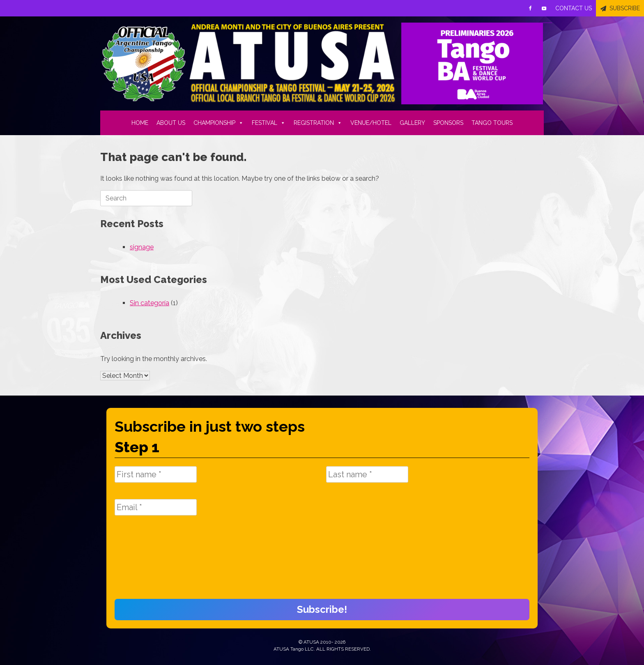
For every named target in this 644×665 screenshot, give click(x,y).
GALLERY (412, 123)
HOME (140, 123)
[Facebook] (530, 8)
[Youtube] (544, 8)
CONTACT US (574, 8)
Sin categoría (149, 303)
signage (142, 247)
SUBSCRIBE (625, 8)
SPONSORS (448, 123)
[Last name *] (367, 474)
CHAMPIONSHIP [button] (218, 123)
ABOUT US (171, 123)
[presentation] (148, 561)
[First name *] (156, 474)
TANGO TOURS (492, 123)
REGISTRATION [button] (318, 123)
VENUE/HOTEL (371, 123)
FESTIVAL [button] (269, 123)
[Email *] (156, 507)
